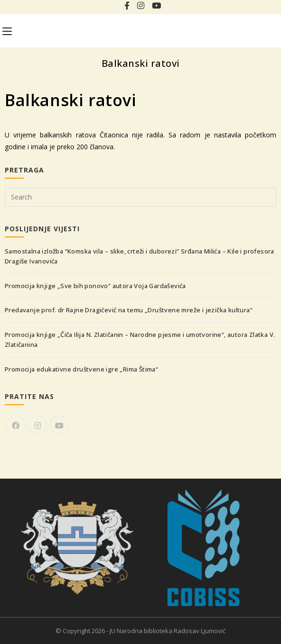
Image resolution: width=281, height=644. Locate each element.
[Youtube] (59, 425)
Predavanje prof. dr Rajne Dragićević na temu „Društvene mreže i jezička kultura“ (129, 310)
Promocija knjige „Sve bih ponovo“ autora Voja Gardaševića (95, 286)
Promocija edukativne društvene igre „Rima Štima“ (81, 369)
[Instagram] (37, 425)
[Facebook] (16, 425)
